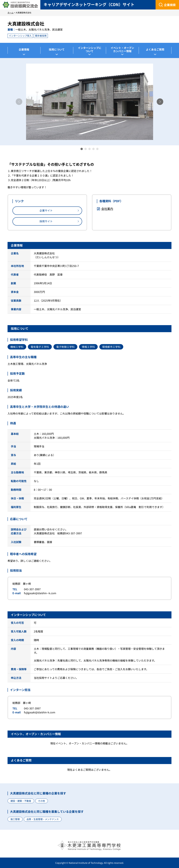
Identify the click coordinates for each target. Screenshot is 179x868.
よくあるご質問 (155, 49)
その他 (41, 801)
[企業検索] (167, 5)
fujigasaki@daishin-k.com (40, 712)
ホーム (10, 13)
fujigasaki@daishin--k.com (40, 593)
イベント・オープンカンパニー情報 (122, 49)
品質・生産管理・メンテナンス (43, 819)
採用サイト (46, 221)
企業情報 (24, 49)
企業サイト (46, 210)
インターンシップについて (90, 49)
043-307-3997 (32, 589)
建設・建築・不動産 (21, 801)
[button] (160, 102)
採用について (57, 49)
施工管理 (15, 819)
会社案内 (107, 209)
